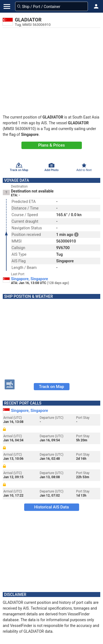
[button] (96, 6)
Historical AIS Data (51, 507)
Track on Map (51, 387)
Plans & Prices (51, 145)
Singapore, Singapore (30, 279)
